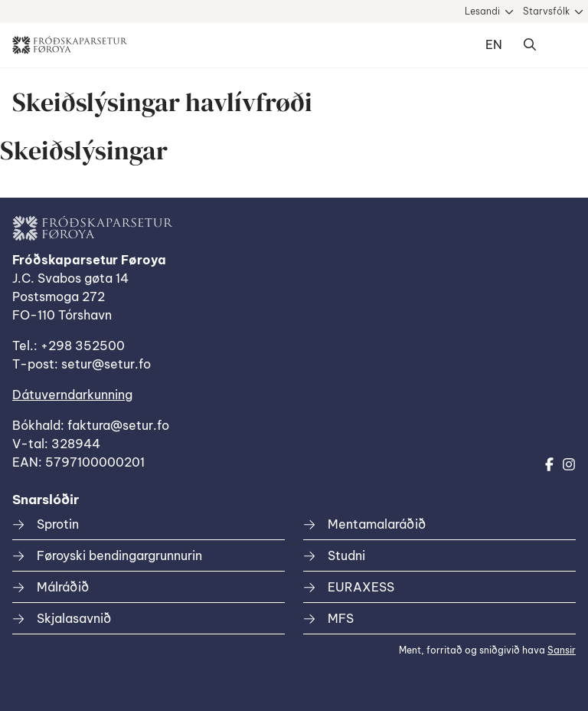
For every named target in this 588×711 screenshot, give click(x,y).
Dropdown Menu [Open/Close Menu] (560, 45)
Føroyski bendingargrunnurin (119, 555)
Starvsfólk (546, 11)
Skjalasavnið (74, 618)
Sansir (562, 650)
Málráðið (63, 587)
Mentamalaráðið (377, 524)
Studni (346, 555)
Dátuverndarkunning (72, 395)
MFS (341, 618)
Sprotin (58, 524)
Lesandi (482, 11)
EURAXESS (361, 587)
